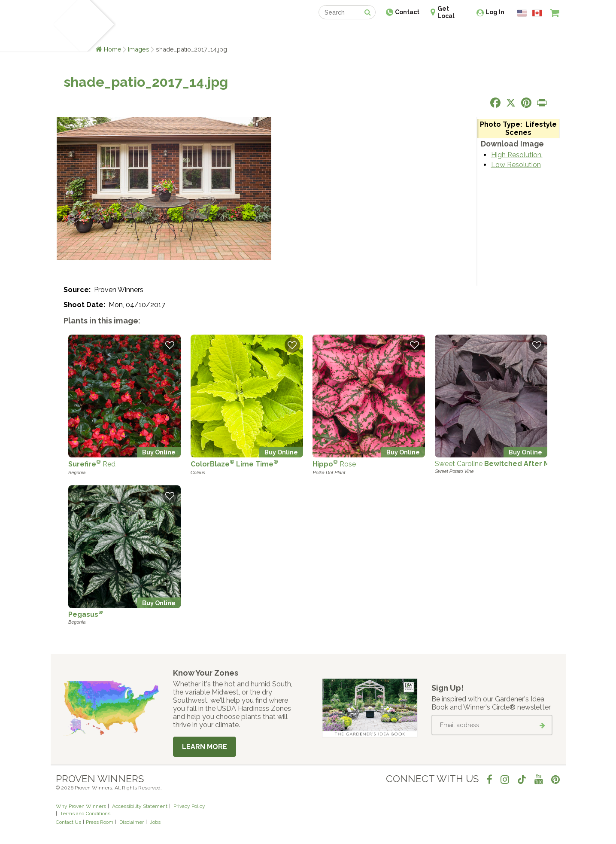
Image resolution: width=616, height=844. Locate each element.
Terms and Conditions (85, 814)
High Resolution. (517, 155)
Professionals (373, 33)
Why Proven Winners (81, 806)
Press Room (100, 822)
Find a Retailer (262, 33)
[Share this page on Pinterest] (526, 103)
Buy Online (159, 452)
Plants (131, 33)
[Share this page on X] (511, 103)
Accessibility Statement (140, 806)
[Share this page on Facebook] (495, 103)
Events (331, 33)
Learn (159, 33)
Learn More (205, 747)
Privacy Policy (189, 806)
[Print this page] (542, 103)
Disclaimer (132, 822)
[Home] (66, 26)
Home (113, 49)
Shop (302, 33)
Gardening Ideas (203, 33)
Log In (495, 12)
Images (139, 49)
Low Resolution (516, 165)
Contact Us (68, 822)
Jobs (155, 822)
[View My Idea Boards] (539, 34)
